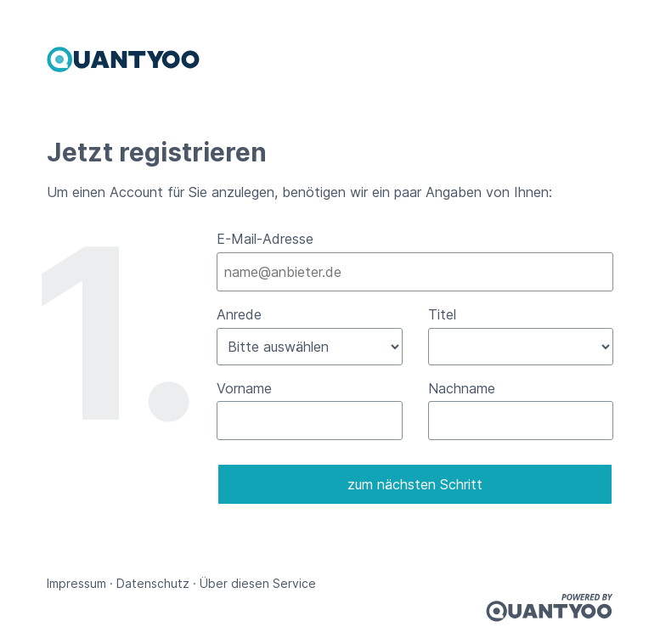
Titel (442, 314)
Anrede (239, 314)
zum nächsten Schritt (415, 484)
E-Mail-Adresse (265, 239)
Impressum (76, 583)
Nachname (462, 388)
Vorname (244, 388)
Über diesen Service (258, 583)
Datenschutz (153, 583)
